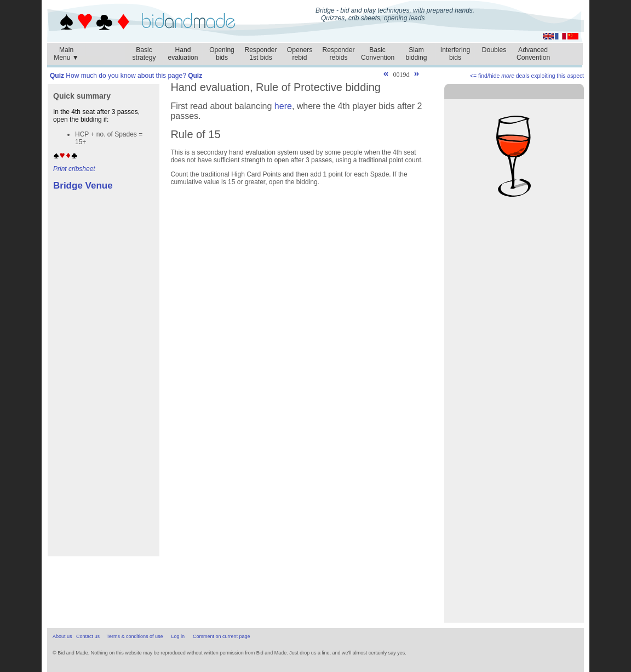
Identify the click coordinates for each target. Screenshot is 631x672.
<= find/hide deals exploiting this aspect (527, 76)
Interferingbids (455, 54)
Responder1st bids (260, 54)
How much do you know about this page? (126, 76)
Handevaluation (183, 54)
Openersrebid (300, 54)
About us (62, 636)
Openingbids (222, 54)
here (283, 106)
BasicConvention (378, 54)
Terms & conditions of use (134, 636)
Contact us (88, 636)
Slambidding (416, 54)
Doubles (494, 50)
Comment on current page (222, 636)
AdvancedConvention (533, 54)
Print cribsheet (74, 169)
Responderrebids (338, 54)
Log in (178, 636)
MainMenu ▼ (66, 51)
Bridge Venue (83, 186)
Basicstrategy (144, 54)
